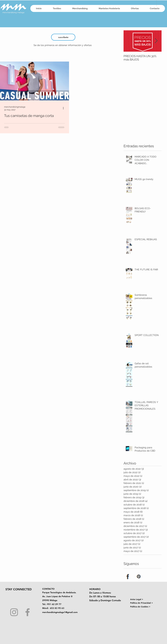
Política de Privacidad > (142, 603)
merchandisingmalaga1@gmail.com (60, 612)
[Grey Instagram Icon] (14, 612)
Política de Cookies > (140, 606)
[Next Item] (156, 41)
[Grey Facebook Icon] (28, 612)
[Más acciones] (64, 108)
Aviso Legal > (137, 599)
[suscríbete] (63, 37)
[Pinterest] (140, 577)
